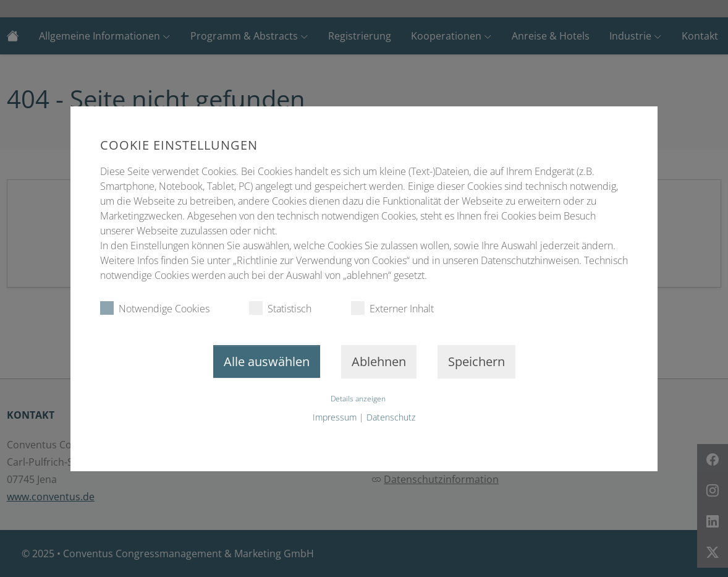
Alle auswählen (267, 361)
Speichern (476, 361)
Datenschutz (391, 417)
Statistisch (280, 308)
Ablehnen (379, 361)
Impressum (335, 417)
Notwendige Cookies (155, 308)
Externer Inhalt (392, 308)
